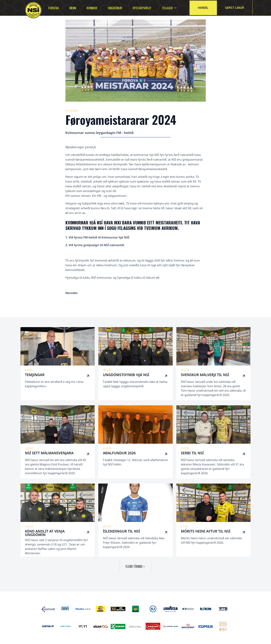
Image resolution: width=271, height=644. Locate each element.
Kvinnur (92, 8)
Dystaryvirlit (142, 8)
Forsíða (54, 8)
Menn (73, 8)
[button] (167, 8)
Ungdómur (115, 8)
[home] (29, 10)
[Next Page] (136, 566)
